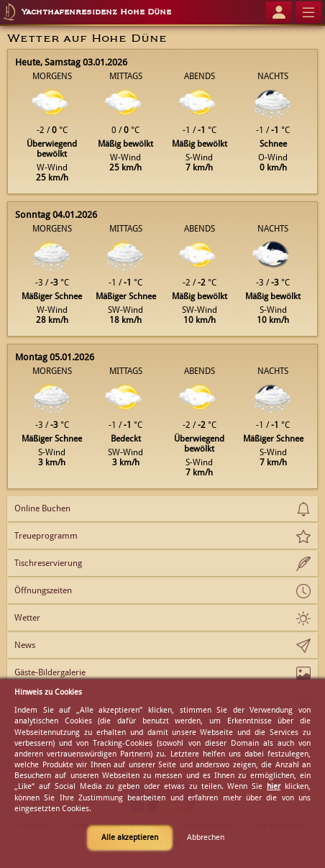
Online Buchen (42, 508)
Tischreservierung (48, 563)
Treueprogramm (46, 536)
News (25, 645)
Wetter (27, 618)
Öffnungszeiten (43, 590)
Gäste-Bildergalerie (50, 672)
